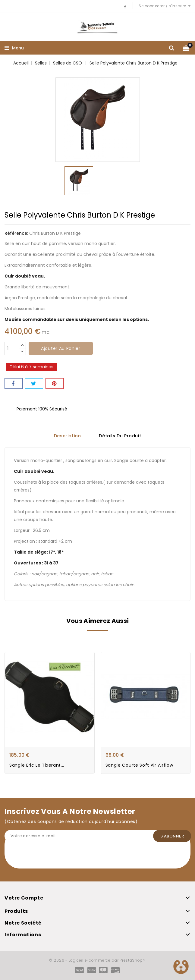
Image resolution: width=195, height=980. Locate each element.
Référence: (16, 233)
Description (68, 436)
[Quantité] (12, 348)
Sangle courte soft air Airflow (139, 765)
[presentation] (50, 857)
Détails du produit (120, 436)
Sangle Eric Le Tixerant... (37, 765)
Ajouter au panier (61, 348)
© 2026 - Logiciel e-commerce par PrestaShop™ (97, 960)
